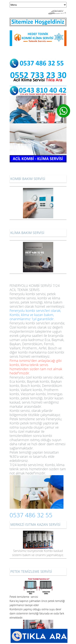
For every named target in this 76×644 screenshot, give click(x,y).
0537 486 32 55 (31, 515)
